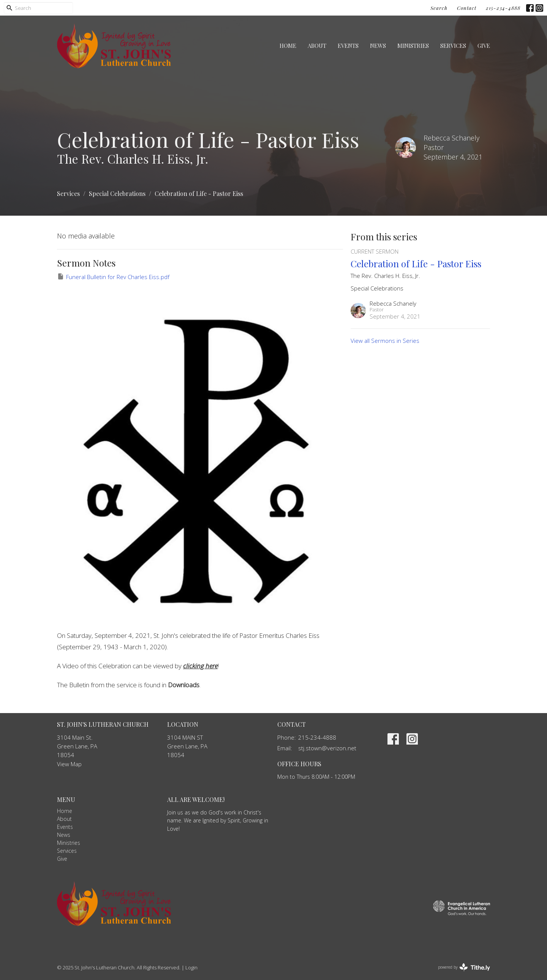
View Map (69, 764)
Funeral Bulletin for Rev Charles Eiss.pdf (113, 277)
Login (191, 967)
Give (484, 46)
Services (453, 46)
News (378, 46)
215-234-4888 (503, 8)
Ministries (413, 46)
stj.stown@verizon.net (327, 748)
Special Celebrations (117, 193)
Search (439, 8)
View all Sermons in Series (385, 341)
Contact (467, 8)
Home (288, 46)
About (317, 46)
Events (348, 46)
